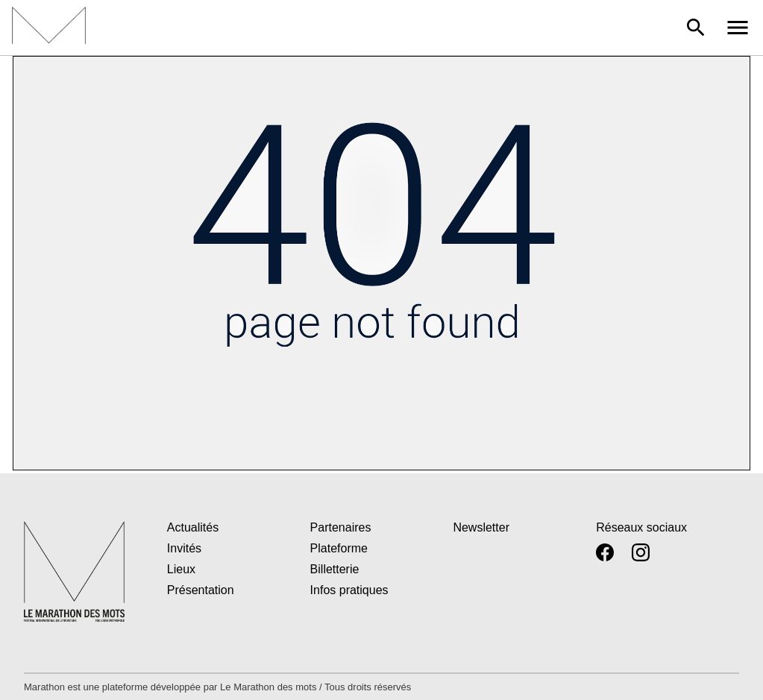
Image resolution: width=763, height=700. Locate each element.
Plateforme (339, 548)
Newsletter (481, 527)
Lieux (181, 569)
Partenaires (341, 527)
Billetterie (335, 569)
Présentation (201, 590)
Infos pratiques (349, 590)
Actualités (193, 527)
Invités (184, 548)
